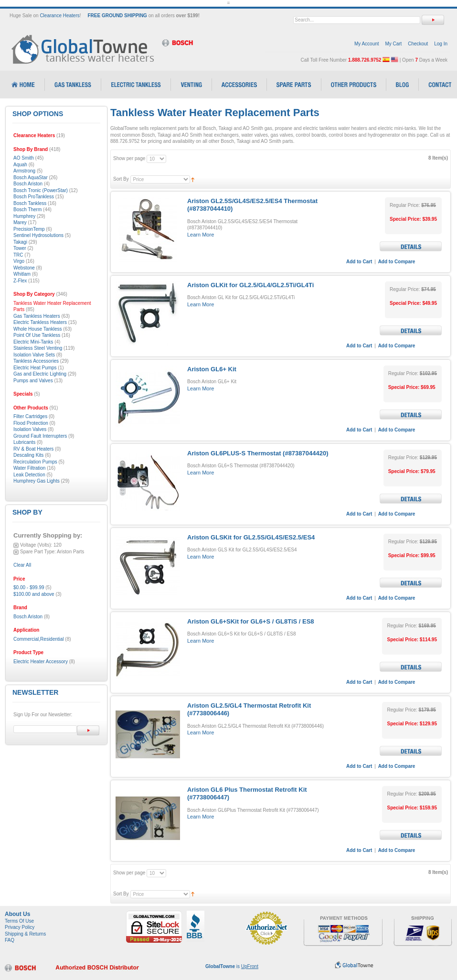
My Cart (393, 44)
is (232, 966)
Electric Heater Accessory (41, 662)
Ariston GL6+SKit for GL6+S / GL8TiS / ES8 (251, 621)
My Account (367, 44)
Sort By (121, 179)
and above (34, 594)
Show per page (129, 158)
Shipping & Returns (25, 934)
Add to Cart (359, 262)
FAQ (10, 940)
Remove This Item (16, 545)
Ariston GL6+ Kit (212, 369)
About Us (17, 914)
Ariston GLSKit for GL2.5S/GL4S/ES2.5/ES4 (251, 537)
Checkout (418, 44)
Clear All (22, 565)
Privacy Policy (20, 927)
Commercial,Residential (39, 639)
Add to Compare (397, 262)
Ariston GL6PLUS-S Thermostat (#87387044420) (258, 453)
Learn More (201, 235)
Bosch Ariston (28, 617)
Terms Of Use (19, 921)
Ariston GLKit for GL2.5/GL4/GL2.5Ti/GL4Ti (250, 285)
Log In (441, 44)
